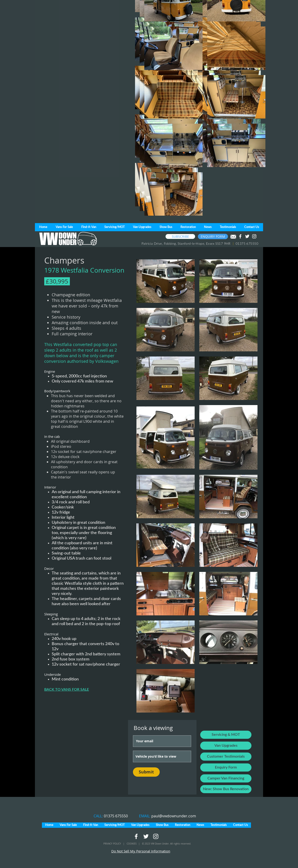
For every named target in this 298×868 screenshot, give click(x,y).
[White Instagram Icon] (254, 236)
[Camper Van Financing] (226, 778)
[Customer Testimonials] (226, 757)
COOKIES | (134, 844)
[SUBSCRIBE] (180, 236)
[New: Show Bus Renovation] (226, 789)
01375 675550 (116, 816)
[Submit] (146, 772)
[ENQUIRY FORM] (213, 236)
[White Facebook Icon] (240, 236)
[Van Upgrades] (226, 746)
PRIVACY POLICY (113, 844)
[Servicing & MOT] (226, 735)
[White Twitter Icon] (247, 236)
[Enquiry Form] (226, 767)
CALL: (99, 816)
